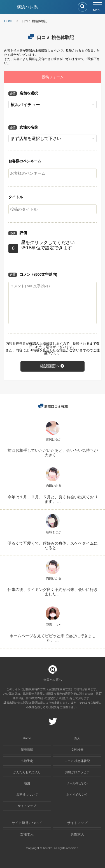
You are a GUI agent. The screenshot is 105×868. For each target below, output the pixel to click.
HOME (9, 21)
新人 (77, 738)
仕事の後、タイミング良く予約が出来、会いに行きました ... (53, 592)
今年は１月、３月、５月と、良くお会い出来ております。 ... (53, 499)
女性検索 (77, 750)
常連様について (27, 795)
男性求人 (77, 834)
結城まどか (54, 532)
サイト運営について (27, 823)
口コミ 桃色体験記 (77, 761)
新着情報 (27, 750)
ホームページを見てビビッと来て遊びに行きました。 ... (53, 638)
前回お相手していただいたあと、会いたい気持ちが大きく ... (53, 453)
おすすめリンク (77, 795)
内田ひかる (54, 485)
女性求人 (27, 834)
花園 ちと (54, 625)
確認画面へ (53, 366)
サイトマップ (27, 806)
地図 (27, 783)
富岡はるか (54, 439)
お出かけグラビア (77, 772)
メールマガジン (77, 783)
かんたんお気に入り (27, 772)
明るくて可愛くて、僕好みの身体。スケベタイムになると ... (53, 545)
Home (27, 738)
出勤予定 (27, 761)
